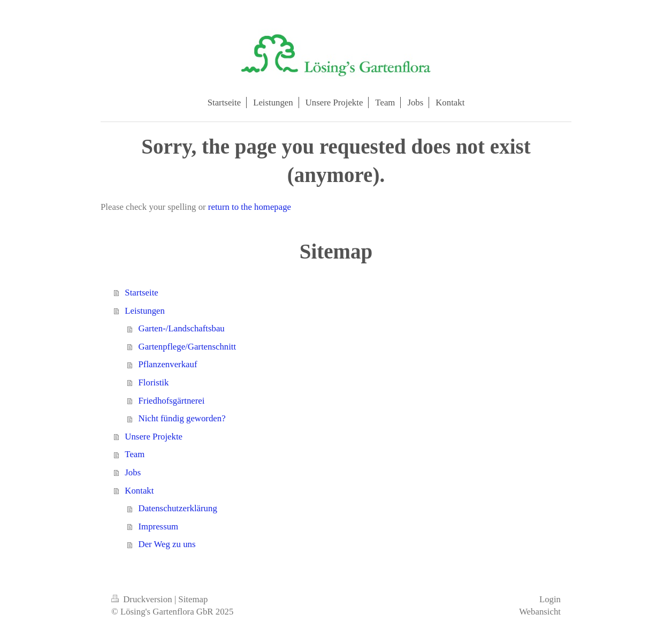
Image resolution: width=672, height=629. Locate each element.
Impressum (159, 526)
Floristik (154, 382)
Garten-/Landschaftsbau (182, 328)
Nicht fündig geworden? (182, 418)
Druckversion (143, 599)
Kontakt (139, 491)
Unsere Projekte (154, 437)
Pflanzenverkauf (168, 364)
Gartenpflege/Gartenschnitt (188, 347)
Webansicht (540, 612)
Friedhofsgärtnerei (172, 401)
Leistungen (145, 311)
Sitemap (193, 599)
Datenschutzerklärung (178, 508)
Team (135, 454)
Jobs (133, 472)
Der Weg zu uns (167, 544)
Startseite (141, 293)
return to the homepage (250, 207)
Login (550, 599)
